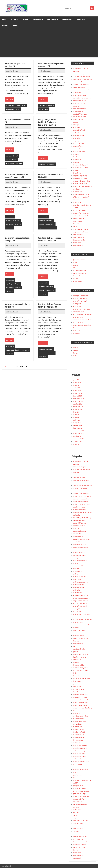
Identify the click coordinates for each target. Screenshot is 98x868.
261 (22, 369)
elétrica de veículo (79, 576)
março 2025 (77, 423)
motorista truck (78, 759)
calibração (77, 515)
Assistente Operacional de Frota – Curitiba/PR (18, 308)
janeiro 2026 (77, 396)
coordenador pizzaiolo (81, 547)
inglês (75, 356)
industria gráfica (79, 665)
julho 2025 (77, 412)
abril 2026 (77, 388)
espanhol (76, 350)
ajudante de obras (79, 477)
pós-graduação (78, 322)
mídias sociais (78, 192)
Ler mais (9, 99)
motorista (77, 743)
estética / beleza (79, 146)
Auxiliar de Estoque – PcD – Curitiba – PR (15, 65)
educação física (78, 127)
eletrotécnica (78, 593)
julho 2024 (77, 444)
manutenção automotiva (14, 225)
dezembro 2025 (79, 398)
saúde (75, 226)
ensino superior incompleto (82, 314)
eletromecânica (78, 135)
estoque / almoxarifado (14, 110)
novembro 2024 (79, 433)
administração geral (12, 157)
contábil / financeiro (80, 114)
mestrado (76, 330)
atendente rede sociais (81, 499)
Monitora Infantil (79, 732)
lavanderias (77, 173)
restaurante (77, 810)
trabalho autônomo (80, 273)
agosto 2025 (77, 409)
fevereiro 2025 (78, 425)
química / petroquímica (81, 213)
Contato (15, 26)
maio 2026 (77, 385)
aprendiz (76, 262)
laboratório (77, 686)
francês (76, 353)
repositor (76, 807)
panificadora (77, 775)
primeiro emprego (79, 270)
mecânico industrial (80, 721)
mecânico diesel (79, 719)
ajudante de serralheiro (81, 480)
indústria (42, 165)
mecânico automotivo (81, 716)
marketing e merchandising (82, 186)
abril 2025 (77, 420)
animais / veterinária (80, 82)
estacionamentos (79, 143)
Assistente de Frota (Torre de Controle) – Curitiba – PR (50, 308)
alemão (76, 347)
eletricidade (77, 133)
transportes (10, 229)
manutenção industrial (81, 702)
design (75, 122)
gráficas (76, 154)
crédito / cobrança (79, 119)
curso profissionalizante (81, 296)
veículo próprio (78, 281)
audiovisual (77, 92)
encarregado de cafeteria (82, 598)
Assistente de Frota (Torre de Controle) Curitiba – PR (50, 241)
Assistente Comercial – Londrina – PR (18, 121)
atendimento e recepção (81, 90)
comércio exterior (79, 103)
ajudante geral (78, 483)
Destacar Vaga (53, 20)
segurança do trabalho (81, 229)
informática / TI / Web (81, 167)
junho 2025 (77, 415)
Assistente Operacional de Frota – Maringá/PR (51, 177)
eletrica (76, 574)
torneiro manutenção (80, 842)
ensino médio (10, 106)
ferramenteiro (78, 643)
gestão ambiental (79, 151)
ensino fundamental (80, 298)
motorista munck (79, 753)
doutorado (77, 333)
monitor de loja (78, 729)
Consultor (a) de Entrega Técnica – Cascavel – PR (51, 65)
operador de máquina (80, 769)
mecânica (76, 189)
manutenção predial (80, 184)
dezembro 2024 (79, 431)
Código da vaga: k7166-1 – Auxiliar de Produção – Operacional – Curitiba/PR (48, 123)
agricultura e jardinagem (81, 76)
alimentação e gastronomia (82, 79)
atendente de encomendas (82, 496)
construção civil (78, 111)
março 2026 (77, 390)
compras (76, 106)
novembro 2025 (79, 401)
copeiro (76, 550)
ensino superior (78, 312)
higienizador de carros (81, 654)
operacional (52, 165)
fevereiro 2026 (78, 393)
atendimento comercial (81, 501)
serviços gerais (78, 234)
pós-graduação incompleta (82, 325)
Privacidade (81, 20)
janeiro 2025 (77, 428)
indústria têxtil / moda (81, 165)
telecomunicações (79, 240)
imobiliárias (77, 159)
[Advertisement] (49, 43)
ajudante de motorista (81, 475)
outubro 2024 (78, 436)
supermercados (78, 237)
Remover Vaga (67, 20)
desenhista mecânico (80, 560)
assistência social (79, 87)
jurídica (76, 170)
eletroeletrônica (79, 585)
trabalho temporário (80, 276)
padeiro (76, 772)
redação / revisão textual (82, 216)
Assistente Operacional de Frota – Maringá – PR (18, 241)
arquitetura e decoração (81, 84)
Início (4, 20)
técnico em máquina (80, 836)
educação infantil (79, 130)
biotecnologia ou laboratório (83, 512)
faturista (76, 641)
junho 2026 (77, 382)
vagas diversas (78, 245)
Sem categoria (78, 823)
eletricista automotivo (81, 582)
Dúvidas (5, 26)
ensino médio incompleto (82, 309)
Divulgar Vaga (38, 20)
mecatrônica (77, 724)
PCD (75, 268)
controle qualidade (80, 117)
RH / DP (76, 224)
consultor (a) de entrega (47, 106)
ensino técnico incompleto (15, 164)
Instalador (77, 676)
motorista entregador (81, 751)
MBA (75, 328)
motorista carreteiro (80, 748)
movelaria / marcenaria (81, 194)
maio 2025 (77, 417)
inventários (77, 681)
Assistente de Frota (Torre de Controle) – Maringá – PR (16, 177)
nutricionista (77, 764)
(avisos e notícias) (79, 260)
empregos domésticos (81, 141)
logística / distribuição (13, 221)
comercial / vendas (12, 160)
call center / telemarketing (82, 98)
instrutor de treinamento (82, 678)
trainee (76, 278)
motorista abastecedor (81, 745)
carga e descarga (79, 520)
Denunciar (15, 20)
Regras (25, 20)
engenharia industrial (80, 601)
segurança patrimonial (81, 232)
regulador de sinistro (80, 804)
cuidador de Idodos (80, 555)
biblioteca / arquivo (80, 95)
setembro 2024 (78, 439)
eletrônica (77, 138)
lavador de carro (79, 689)
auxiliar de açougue (80, 507)
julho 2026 (77, 380)
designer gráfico (79, 566)
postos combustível (80, 210)
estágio (76, 265)
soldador (76, 831)
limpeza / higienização (81, 176)
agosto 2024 (77, 441)
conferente (77, 534)
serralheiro (77, 826)
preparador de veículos (81, 791)
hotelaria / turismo (80, 157)
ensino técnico (22, 106)
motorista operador (80, 756)
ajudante (76, 472)
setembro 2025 (78, 407)
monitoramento (79, 735)
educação (76, 125)
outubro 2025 (78, 404)
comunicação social (80, 109)
